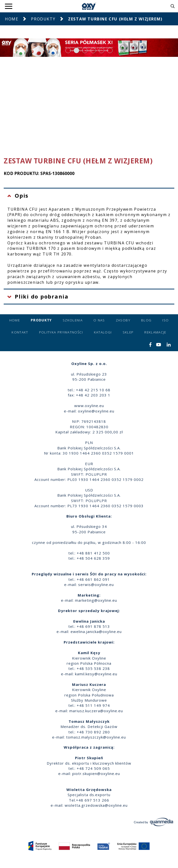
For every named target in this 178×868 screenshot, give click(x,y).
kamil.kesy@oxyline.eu (96, 674)
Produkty (43, 19)
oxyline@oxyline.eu (96, 411)
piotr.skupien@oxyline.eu (96, 773)
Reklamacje (155, 332)
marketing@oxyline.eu (96, 600)
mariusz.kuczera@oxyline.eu (96, 711)
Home (12, 19)
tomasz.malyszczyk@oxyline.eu (96, 737)
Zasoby (123, 320)
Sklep (128, 332)
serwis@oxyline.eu (96, 584)
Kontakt (20, 332)
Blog (146, 320)
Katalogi (103, 332)
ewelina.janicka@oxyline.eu (96, 631)
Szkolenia (73, 320)
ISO (165, 320)
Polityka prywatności (61, 332)
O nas (99, 320)
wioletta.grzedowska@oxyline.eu (96, 805)
